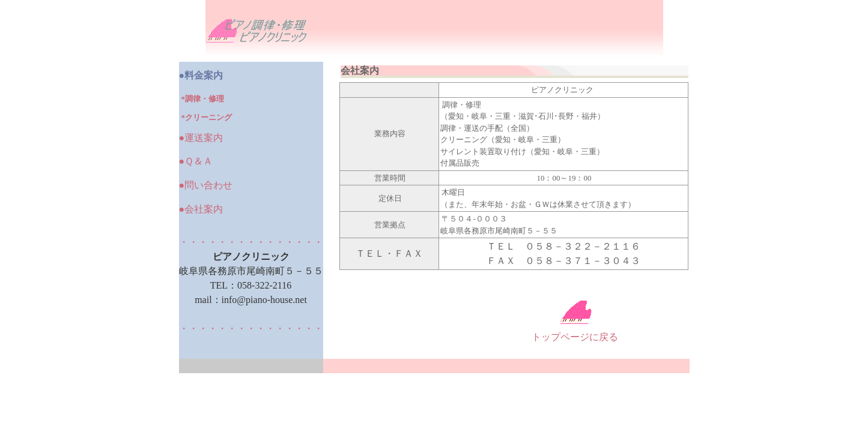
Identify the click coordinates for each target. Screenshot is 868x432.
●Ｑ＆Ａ (196, 161)
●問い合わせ (206, 185)
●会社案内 (201, 209)
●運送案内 (201, 138)
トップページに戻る (575, 337)
